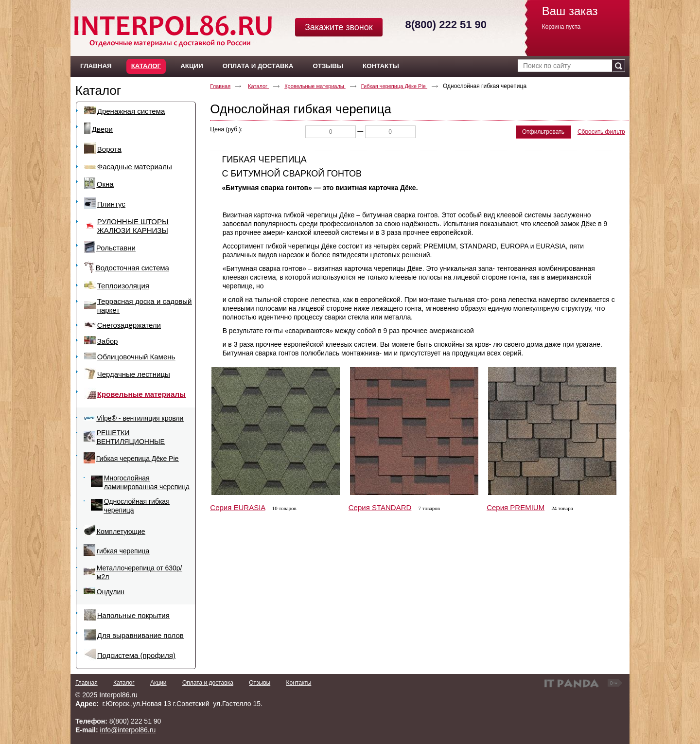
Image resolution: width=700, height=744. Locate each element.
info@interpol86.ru (128, 730)
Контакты (298, 683)
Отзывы (260, 683)
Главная (220, 86)
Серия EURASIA (237, 507)
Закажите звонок (339, 27)
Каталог (146, 66)
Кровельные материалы (315, 86)
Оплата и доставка (208, 683)
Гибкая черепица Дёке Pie (394, 86)
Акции (158, 683)
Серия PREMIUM (516, 507)
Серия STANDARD (380, 507)
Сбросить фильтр (601, 132)
